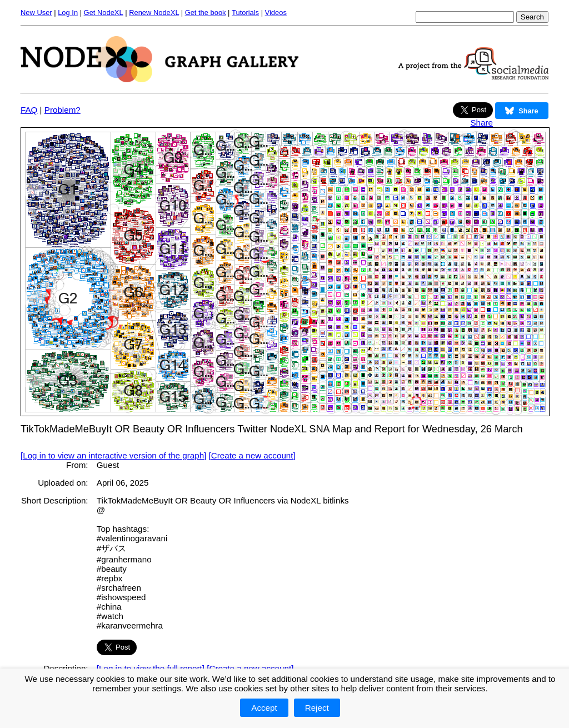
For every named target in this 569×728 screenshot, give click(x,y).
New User (36, 13)
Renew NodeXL (154, 13)
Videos (276, 13)
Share (481, 123)
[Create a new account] (252, 455)
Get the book (206, 13)
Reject (317, 708)
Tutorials (245, 13)
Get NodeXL (104, 13)
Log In (68, 13)
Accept (264, 708)
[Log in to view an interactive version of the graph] (113, 455)
